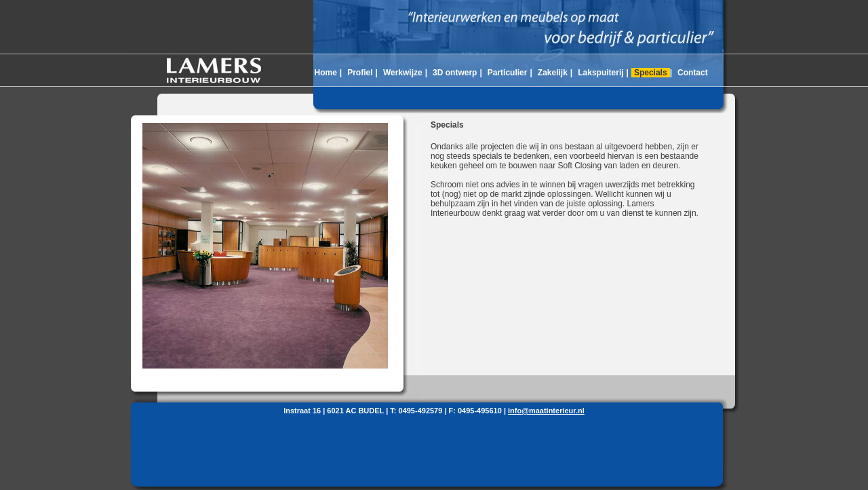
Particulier (508, 73)
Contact (693, 73)
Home (325, 73)
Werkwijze (403, 73)
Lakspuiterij (600, 73)
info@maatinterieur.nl (546, 411)
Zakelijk (553, 73)
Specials (651, 73)
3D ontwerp (455, 73)
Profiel (360, 73)
